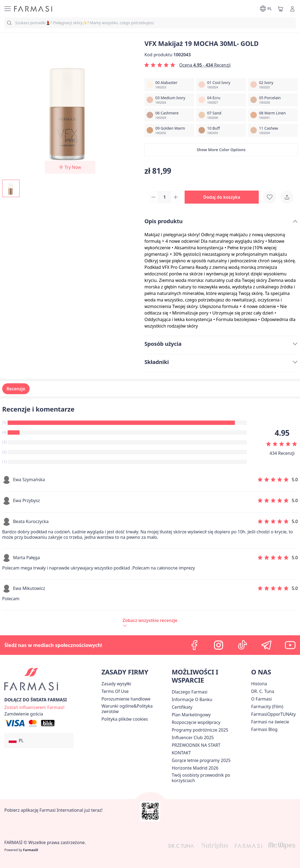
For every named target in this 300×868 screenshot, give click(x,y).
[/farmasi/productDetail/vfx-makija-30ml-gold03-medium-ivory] (169, 100)
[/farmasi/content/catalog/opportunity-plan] (191, 715)
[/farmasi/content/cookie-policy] (125, 719)
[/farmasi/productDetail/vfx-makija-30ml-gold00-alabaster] (169, 85)
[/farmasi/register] (34, 707)
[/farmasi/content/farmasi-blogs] (264, 729)
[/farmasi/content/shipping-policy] (116, 684)
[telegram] (266, 645)
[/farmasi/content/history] (259, 684)
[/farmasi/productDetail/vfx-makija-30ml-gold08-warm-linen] (273, 115)
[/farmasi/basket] (280, 9)
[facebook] (195, 645)
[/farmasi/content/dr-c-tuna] (263, 691)
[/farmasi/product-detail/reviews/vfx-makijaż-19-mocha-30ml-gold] (150, 623)
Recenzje (16, 389)
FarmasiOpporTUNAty (273, 714)
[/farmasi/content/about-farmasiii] (261, 699)
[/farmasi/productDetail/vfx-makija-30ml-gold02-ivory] (273, 85)
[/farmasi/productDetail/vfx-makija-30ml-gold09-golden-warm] (169, 130)
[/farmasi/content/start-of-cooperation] (196, 722)
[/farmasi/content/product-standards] (182, 707)
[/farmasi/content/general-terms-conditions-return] (136, 709)
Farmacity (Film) (267, 707)
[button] (221, 150)
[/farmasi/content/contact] (181, 753)
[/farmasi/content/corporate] (270, 722)
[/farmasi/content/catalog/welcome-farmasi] (210, 778)
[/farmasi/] (33, 9)
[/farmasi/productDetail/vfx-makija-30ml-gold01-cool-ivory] (221, 85)
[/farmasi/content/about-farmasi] (190, 692)
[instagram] (219, 645)
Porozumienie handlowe (126, 699)
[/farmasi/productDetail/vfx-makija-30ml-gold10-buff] (221, 130)
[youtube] (290, 645)
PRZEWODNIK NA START (196, 745)
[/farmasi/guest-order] (24, 714)
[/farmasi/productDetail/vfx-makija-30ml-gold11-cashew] (273, 130)
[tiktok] (242, 645)
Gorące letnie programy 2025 (201, 760)
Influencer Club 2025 (193, 738)
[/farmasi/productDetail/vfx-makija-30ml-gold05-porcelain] (273, 100)
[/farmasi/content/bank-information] (192, 699)
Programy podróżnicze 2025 (200, 730)
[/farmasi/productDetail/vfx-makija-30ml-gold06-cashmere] (169, 115)
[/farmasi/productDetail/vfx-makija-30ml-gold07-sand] (221, 115)
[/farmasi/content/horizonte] (195, 768)
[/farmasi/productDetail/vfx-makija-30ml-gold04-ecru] (221, 100)
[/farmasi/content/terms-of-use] (115, 691)
